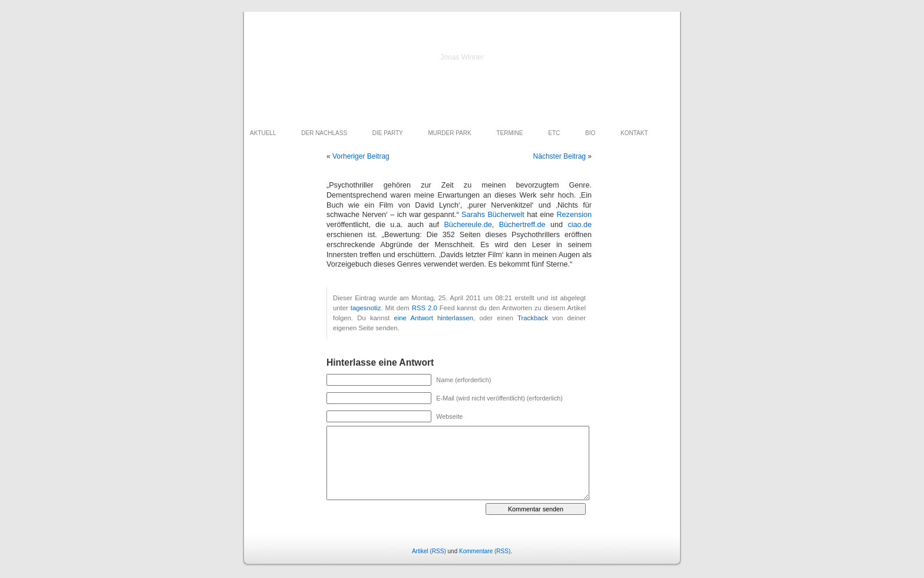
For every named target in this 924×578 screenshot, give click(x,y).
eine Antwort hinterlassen (433, 318)
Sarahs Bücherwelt (493, 215)
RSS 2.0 (425, 308)
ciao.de (580, 225)
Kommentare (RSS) (485, 551)
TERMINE (509, 133)
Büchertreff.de (522, 225)
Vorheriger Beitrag (361, 156)
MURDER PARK (450, 133)
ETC (554, 133)
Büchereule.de (468, 225)
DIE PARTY (388, 133)
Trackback (533, 318)
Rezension (574, 215)
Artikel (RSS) (429, 551)
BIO (590, 133)
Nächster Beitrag (560, 156)
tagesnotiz (366, 308)
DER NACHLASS (324, 133)
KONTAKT (634, 133)
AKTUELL (263, 133)
